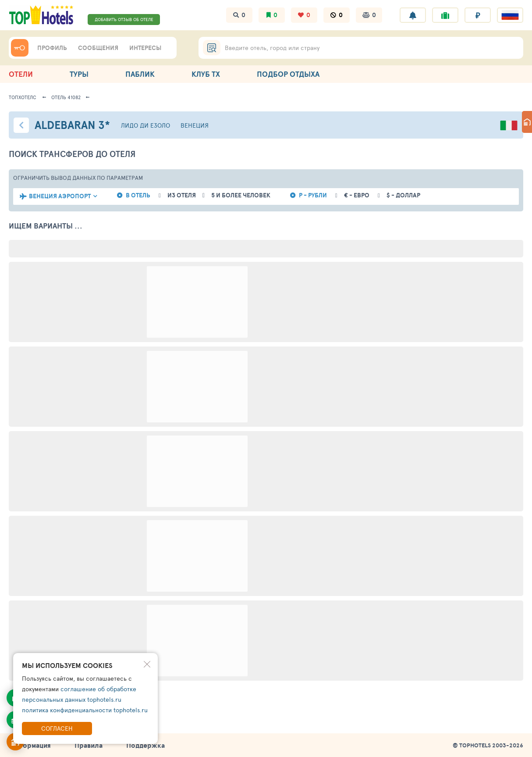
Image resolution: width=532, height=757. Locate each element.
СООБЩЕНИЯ (98, 48)
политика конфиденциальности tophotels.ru (85, 710)
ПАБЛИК (140, 74)
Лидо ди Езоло (145, 125)
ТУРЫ (79, 74)
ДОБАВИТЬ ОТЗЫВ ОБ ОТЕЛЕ (124, 19)
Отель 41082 (66, 97)
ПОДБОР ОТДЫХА (288, 74)
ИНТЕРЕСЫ (145, 48)
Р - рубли (313, 195)
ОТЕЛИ (21, 74)
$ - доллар (403, 195)
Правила (89, 745)
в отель (138, 195)
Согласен (57, 728)
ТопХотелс (23, 97)
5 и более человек (241, 195)
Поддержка (145, 745)
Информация (30, 745)
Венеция (195, 125)
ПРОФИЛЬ (52, 48)
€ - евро (357, 195)
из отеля (182, 195)
